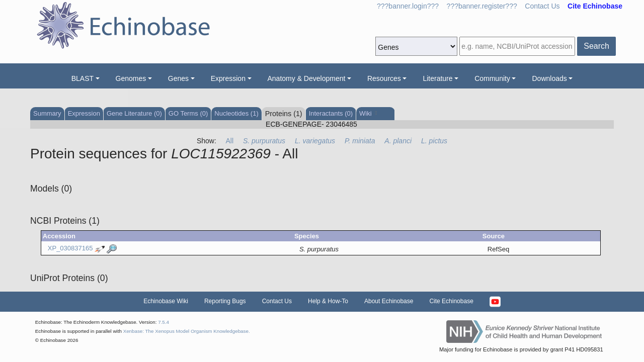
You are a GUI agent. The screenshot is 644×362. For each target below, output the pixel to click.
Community (492, 78)
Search (596, 46)
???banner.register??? (482, 6)
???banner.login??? (408, 6)
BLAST (83, 78)
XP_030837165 (70, 249)
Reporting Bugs (225, 301)
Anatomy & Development (307, 78)
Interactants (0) (331, 113)
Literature (437, 78)
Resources (384, 78)
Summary (47, 113)
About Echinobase (389, 301)
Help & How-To (328, 301)
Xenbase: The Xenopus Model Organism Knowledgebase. (187, 331)
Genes (178, 78)
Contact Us (542, 6)
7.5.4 (164, 322)
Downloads (549, 78)
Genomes (131, 78)
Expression (228, 78)
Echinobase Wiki (166, 301)
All (230, 141)
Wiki (368, 113)
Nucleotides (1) (236, 113)
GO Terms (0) (188, 113)
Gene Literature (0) (134, 113)
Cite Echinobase (451, 301)
